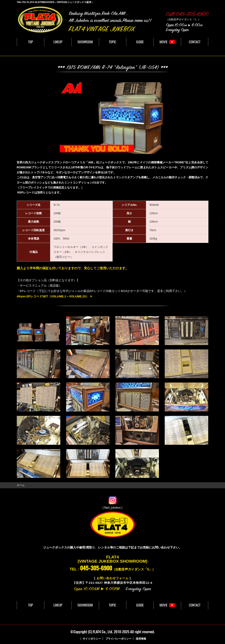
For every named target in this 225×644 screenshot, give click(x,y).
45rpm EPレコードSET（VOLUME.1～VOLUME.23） (53, 296)
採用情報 (141, 639)
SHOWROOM (85, 42)
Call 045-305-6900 (187, 15)
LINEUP (58, 42)
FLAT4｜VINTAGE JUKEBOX (41, 20)
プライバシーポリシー (118, 639)
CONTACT (195, 42)
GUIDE (140, 42)
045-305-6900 (96, 568)
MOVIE (164, 42)
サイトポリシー (92, 639)
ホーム (21, 485)
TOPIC (112, 42)
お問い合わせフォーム (113, 578)
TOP (31, 42)
